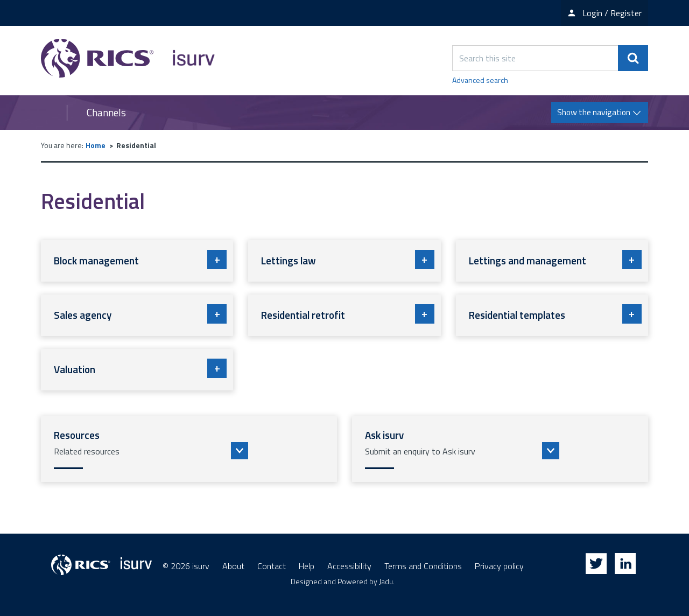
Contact (272, 566)
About (233, 566)
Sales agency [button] (140, 314)
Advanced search (480, 80)
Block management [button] (140, 260)
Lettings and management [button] (555, 260)
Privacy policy (499, 566)
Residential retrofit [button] (347, 314)
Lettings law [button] (347, 260)
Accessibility (349, 566)
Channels (106, 113)
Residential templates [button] (555, 314)
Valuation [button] (140, 368)
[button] (189, 449)
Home (96, 145)
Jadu (386, 581)
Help (307, 566)
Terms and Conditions (423, 566)
